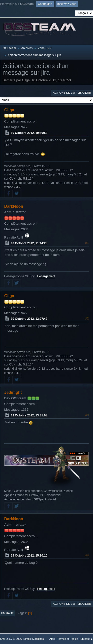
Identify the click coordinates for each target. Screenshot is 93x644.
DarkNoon (14, 206)
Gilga (9, 110)
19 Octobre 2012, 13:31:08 (29, 415)
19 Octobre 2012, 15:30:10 (29, 556)
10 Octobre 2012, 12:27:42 (29, 319)
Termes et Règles (67, 639)
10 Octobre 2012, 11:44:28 (29, 243)
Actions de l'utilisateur (72, 93)
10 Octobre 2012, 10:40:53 (29, 133)
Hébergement (46, 276)
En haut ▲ (87, 639)
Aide (52, 639)
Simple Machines (33, 639)
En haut (7, 613)
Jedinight (13, 392)
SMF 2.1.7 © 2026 (11, 639)
